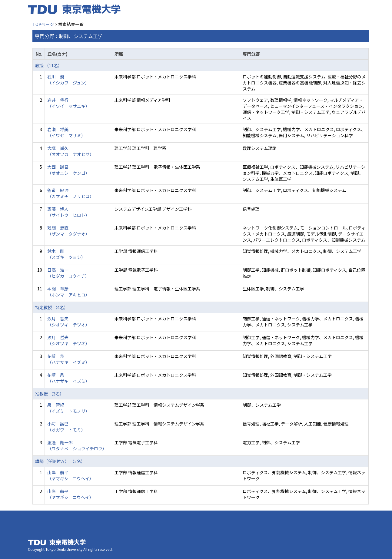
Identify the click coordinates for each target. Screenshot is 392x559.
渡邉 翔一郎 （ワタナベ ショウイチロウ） (77, 445)
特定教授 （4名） (52, 307)
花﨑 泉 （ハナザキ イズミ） (68, 378)
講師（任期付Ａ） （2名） (60, 461)
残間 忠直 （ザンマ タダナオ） (68, 231)
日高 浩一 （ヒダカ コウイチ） (68, 273)
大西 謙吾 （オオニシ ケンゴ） (68, 170)
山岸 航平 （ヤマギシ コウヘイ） (70, 475)
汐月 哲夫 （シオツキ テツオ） (68, 322)
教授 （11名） (49, 65)
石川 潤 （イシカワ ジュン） (68, 80)
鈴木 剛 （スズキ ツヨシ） (66, 254)
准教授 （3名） (50, 394)
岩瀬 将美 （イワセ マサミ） (66, 132)
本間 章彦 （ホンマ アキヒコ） (68, 292)
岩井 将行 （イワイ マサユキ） (68, 103)
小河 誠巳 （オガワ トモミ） (66, 427)
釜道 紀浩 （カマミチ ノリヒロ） (71, 193)
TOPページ (43, 24)
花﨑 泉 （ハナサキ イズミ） (68, 359)
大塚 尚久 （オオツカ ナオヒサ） (71, 151)
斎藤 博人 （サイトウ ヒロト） (68, 212)
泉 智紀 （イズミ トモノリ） (68, 408)
